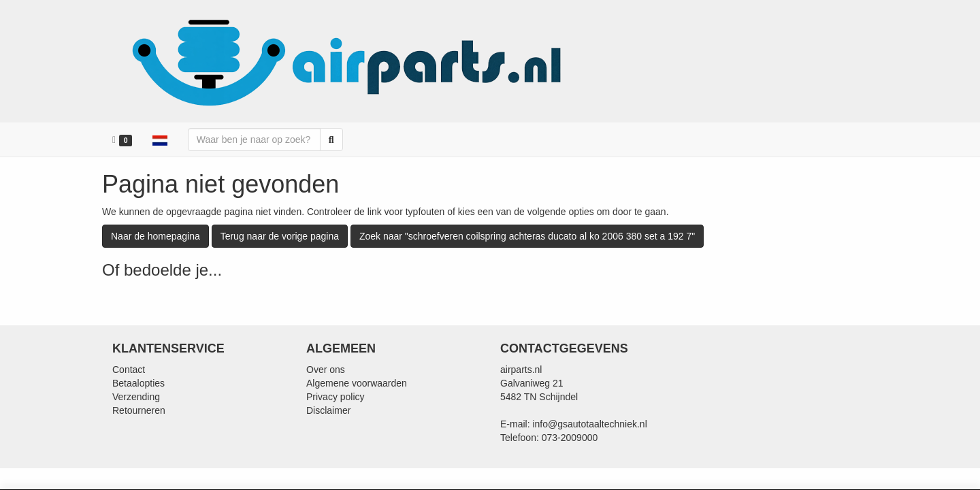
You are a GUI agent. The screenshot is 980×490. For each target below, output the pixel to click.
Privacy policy (336, 397)
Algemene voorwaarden (357, 383)
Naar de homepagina (156, 236)
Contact (129, 370)
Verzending (136, 397)
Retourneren (139, 410)
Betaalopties (138, 383)
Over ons (326, 370)
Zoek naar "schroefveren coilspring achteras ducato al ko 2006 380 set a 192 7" (527, 236)
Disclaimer (328, 410)
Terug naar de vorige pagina (280, 236)
